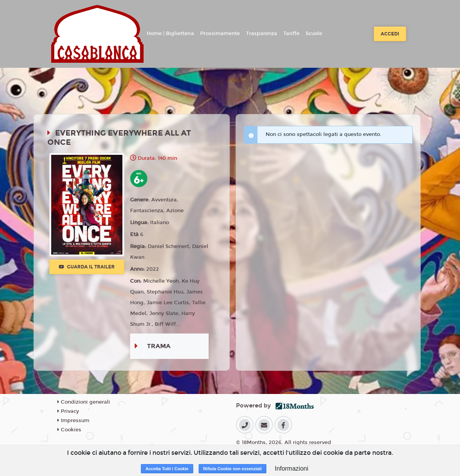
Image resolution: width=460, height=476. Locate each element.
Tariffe (291, 34)
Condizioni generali (84, 402)
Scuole (314, 34)
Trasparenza (262, 34)
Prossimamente (220, 34)
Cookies (69, 430)
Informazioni (292, 468)
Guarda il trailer (87, 267)
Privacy (68, 411)
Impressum (73, 421)
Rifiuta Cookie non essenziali (233, 469)
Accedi (390, 34)
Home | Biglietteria (170, 34)
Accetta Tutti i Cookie (167, 469)
